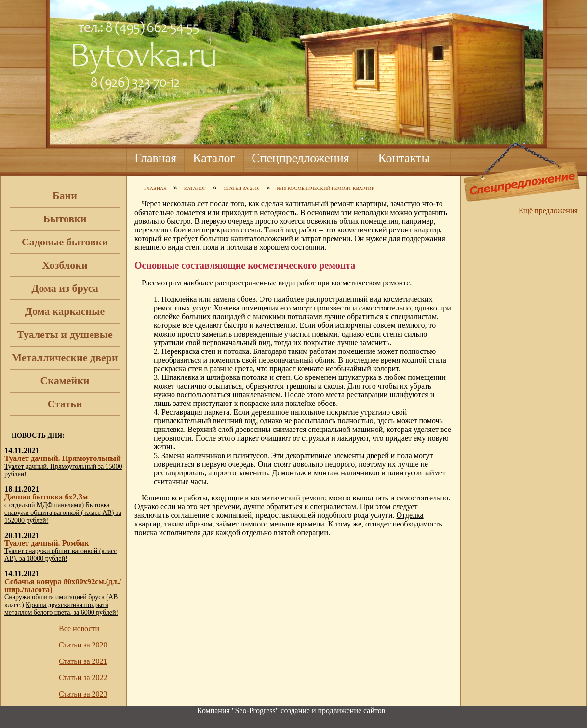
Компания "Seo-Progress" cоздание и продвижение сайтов (291, 710)
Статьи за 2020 (83, 645)
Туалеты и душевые (65, 334)
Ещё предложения (548, 210)
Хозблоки (65, 265)
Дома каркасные (65, 311)
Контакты (404, 158)
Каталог (214, 158)
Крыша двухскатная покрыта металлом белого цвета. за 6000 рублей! (61, 609)
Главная (155, 158)
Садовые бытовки (65, 242)
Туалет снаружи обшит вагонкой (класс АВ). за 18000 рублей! (61, 555)
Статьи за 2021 (83, 661)
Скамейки (65, 381)
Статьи (65, 404)
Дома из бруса (65, 288)
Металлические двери (65, 357)
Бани (65, 195)
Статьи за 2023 (83, 694)
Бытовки (65, 219)
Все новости (79, 628)
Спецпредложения (300, 158)
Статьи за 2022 (83, 678)
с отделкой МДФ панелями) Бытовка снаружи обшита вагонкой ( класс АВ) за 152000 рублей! (63, 513)
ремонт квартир (414, 230)
